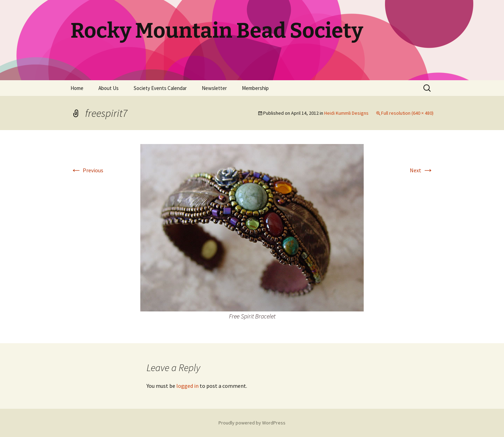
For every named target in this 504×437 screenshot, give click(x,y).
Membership (255, 88)
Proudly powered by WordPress (252, 423)
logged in (187, 386)
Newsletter (214, 88)
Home (77, 88)
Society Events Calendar (160, 88)
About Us (109, 88)
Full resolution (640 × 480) (407, 113)
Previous (87, 170)
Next (422, 170)
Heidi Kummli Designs (346, 113)
